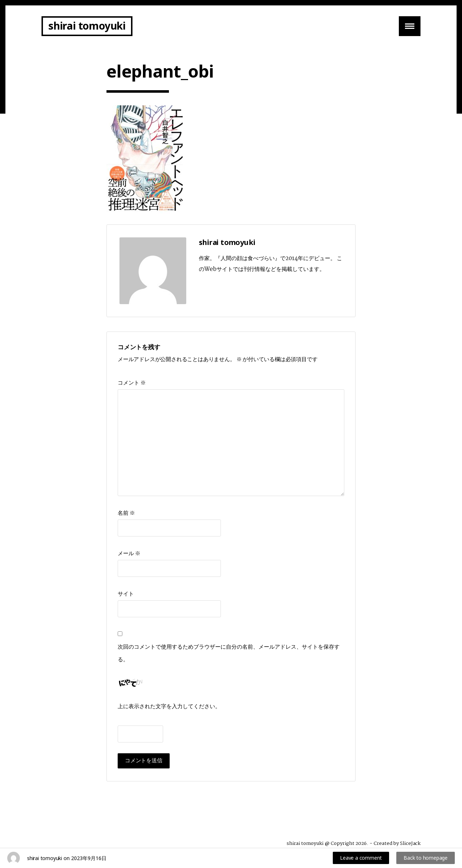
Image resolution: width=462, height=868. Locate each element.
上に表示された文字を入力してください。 (169, 707)
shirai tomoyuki (87, 26)
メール (129, 554)
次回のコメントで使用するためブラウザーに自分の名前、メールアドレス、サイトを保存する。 (229, 653)
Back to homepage (426, 858)
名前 (126, 513)
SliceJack (410, 843)
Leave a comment (361, 858)
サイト (126, 594)
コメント (132, 383)
